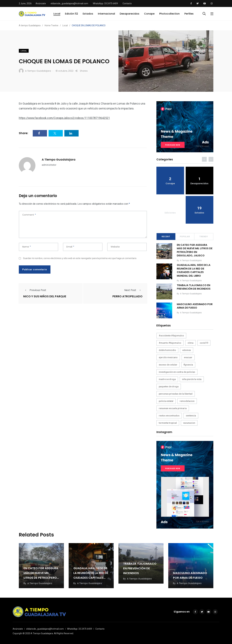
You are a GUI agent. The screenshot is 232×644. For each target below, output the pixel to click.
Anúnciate (41, 3)
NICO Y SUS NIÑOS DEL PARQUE (45, 296)
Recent (166, 237)
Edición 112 (71, 14)
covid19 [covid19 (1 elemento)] (204, 343)
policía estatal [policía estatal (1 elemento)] (166, 401)
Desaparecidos (130, 14)
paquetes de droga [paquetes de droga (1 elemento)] (169, 387)
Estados (88, 14)
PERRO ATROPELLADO (127, 296)
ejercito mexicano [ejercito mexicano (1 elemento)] (168, 357)
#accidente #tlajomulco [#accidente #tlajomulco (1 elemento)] (171, 336)
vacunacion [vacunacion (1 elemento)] (189, 423)
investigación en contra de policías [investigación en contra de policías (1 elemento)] (177, 372)
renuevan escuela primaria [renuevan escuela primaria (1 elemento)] (173, 408)
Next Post (133, 290)
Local (57, 14)
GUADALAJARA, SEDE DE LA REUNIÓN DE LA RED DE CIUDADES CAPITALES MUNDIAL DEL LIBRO (194, 270)
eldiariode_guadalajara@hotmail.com (69, 3)
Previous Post (35, 290)
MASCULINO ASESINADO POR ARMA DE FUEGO (195, 306)
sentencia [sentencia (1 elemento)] (191, 416)
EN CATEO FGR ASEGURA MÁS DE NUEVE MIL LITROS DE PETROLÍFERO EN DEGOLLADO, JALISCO (195, 250)
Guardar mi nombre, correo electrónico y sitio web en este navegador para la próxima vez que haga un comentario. (80, 258)
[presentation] (204, 159)
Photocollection (169, 14)
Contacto (127, 3)
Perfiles (189, 14)
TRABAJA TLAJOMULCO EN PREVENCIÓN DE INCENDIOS (194, 287)
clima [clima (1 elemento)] (190, 343)
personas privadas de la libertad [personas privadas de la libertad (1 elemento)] (176, 394)
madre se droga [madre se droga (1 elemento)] (167, 379)
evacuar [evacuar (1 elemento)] (188, 357)
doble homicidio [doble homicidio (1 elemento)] (167, 350)
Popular (185, 237)
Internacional (106, 14)
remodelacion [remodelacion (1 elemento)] (187, 401)
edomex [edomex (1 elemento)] (187, 350)
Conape (149, 14)
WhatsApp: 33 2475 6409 (105, 3)
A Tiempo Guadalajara (59, 159)
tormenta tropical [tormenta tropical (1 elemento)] (168, 423)
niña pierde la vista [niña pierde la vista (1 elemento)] (192, 379)
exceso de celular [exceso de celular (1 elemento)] (168, 365)
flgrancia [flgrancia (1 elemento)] (188, 365)
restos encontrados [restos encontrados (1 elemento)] (169, 416)
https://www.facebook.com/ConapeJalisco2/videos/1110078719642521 (65, 118)
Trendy (204, 237)
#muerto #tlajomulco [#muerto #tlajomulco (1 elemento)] (170, 343)
